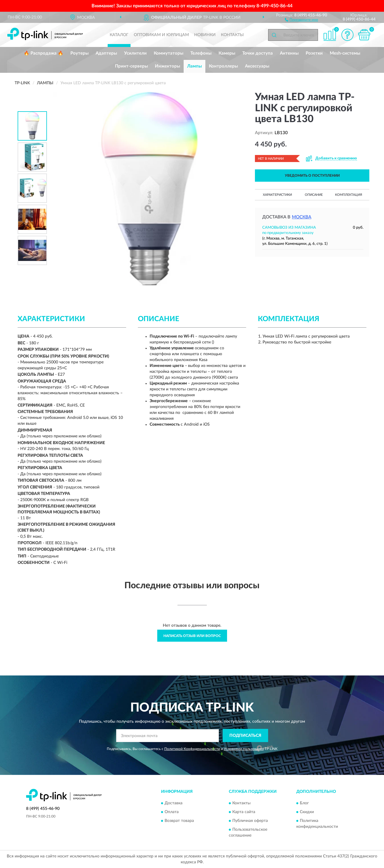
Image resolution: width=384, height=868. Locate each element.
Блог (304, 803)
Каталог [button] (119, 35)
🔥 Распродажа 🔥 (44, 53)
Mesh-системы (345, 53)
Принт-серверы (131, 66)
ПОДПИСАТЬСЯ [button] (245, 736)
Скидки (307, 812)
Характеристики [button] (277, 195)
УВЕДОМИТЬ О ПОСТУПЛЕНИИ (312, 176)
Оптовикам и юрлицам (161, 35)
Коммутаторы (169, 53)
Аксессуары (257, 66)
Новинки (205, 35)
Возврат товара (179, 821)
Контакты (232, 35)
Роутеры (79, 53)
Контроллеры (223, 66)
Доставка (174, 803)
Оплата (172, 812)
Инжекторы (168, 66)
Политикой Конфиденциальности (192, 749)
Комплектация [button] (349, 195)
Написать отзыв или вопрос (192, 636)
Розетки (314, 53)
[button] (301, 19)
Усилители (135, 53)
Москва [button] (302, 217)
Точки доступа (258, 53)
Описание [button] (314, 195)
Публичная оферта (250, 821)
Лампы (194, 66)
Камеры (227, 53)
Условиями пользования (244, 749)
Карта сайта (244, 812)
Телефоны (201, 53)
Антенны (289, 53)
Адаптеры (106, 53)
